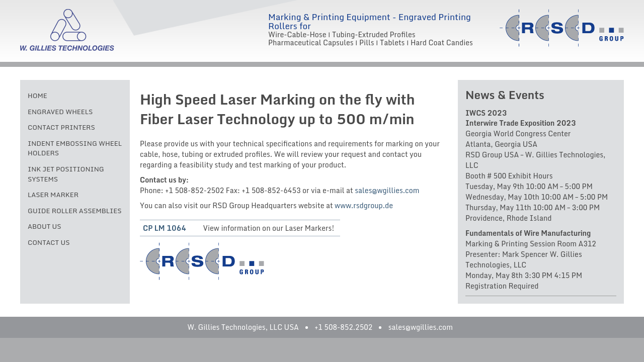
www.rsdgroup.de (364, 205)
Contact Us (49, 242)
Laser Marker (53, 195)
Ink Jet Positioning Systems (66, 174)
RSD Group (562, 28)
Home (37, 96)
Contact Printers (61, 127)
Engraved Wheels (60, 112)
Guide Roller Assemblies (74, 211)
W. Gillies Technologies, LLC (67, 30)
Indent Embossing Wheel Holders (75, 148)
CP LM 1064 (165, 228)
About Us (45, 226)
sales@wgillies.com (387, 190)
